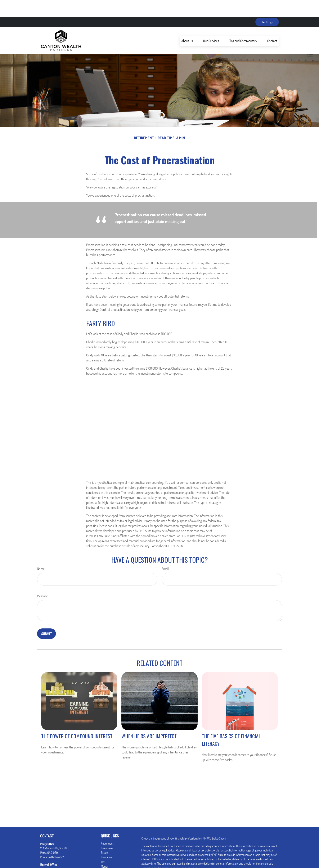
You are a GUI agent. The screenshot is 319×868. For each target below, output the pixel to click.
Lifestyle (105, 854)
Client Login (267, 5)
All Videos (106, 863)
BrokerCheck (219, 822)
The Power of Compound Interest (77, 719)
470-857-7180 (56, 861)
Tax (103, 845)
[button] (187, 24)
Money (105, 850)
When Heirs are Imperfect (149, 719)
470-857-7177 (56, 840)
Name (41, 552)
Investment (107, 831)
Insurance (106, 840)
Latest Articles (109, 859)
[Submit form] (46, 617)
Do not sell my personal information (240, 863)
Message (42, 579)
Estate (104, 836)
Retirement (107, 827)
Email (165, 552)
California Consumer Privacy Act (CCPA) (253, 859)
